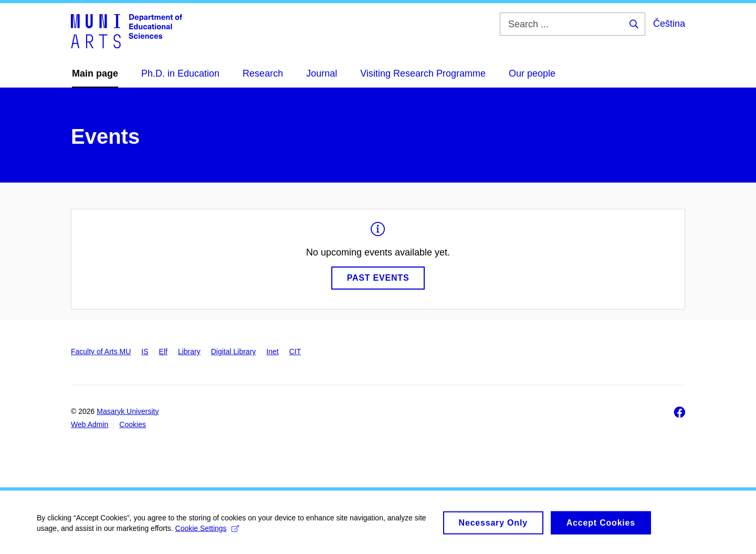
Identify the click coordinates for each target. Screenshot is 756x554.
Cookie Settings (207, 533)
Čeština (669, 24)
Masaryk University (128, 411)
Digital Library (234, 351)
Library (189, 351)
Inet (272, 351)
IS (145, 351)
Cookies (133, 424)
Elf (163, 351)
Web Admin (90, 424)
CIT (295, 351)
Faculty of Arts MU (101, 351)
